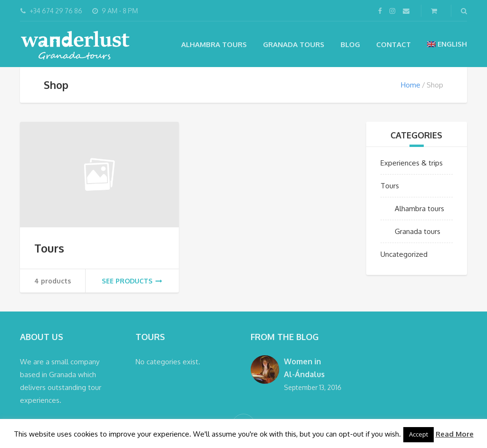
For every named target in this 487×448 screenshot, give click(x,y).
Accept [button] (419, 434)
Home (411, 85)
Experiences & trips (412, 163)
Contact (394, 44)
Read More (455, 434)
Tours (49, 248)
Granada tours (294, 44)
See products (132, 281)
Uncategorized (404, 254)
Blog (350, 44)
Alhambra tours (214, 44)
